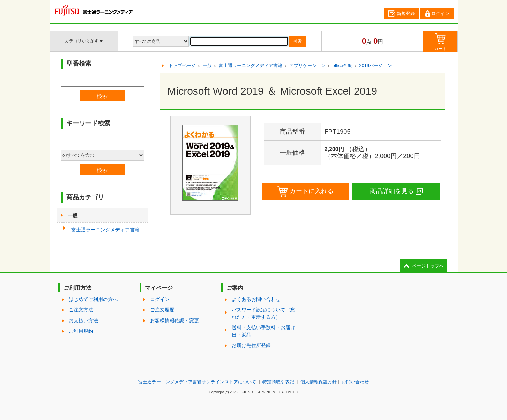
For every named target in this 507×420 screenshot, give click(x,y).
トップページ (182, 65)
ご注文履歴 (162, 310)
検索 (298, 41)
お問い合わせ (355, 382)
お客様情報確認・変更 (174, 320)
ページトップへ (428, 266)
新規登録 (402, 14)
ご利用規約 (81, 331)
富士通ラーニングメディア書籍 (105, 230)
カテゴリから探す (84, 41)
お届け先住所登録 (251, 345)
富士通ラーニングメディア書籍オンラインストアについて (197, 382)
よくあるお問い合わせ (256, 299)
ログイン (437, 14)
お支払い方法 (83, 320)
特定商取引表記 (278, 382)
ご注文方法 (81, 310)
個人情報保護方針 (319, 382)
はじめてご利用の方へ (93, 299)
